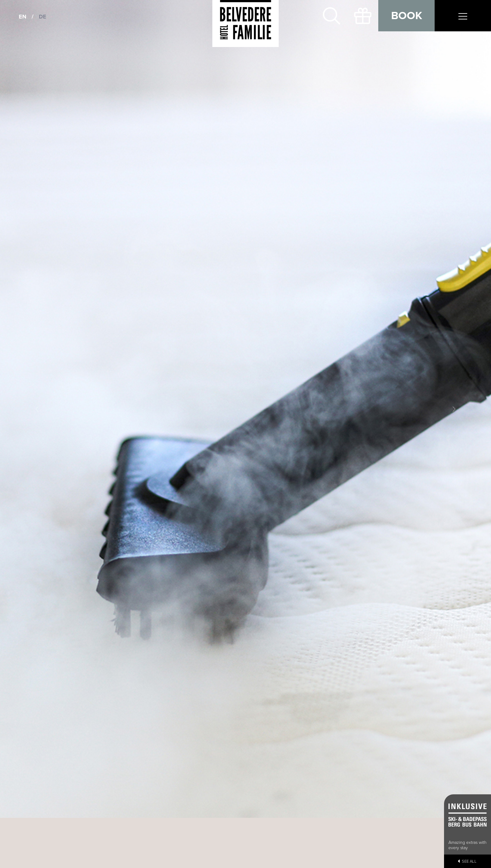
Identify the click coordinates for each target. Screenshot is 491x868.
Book (407, 16)
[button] (37, 409)
